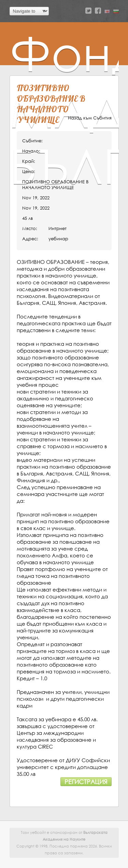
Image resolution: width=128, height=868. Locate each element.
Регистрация (86, 782)
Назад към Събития (90, 118)
